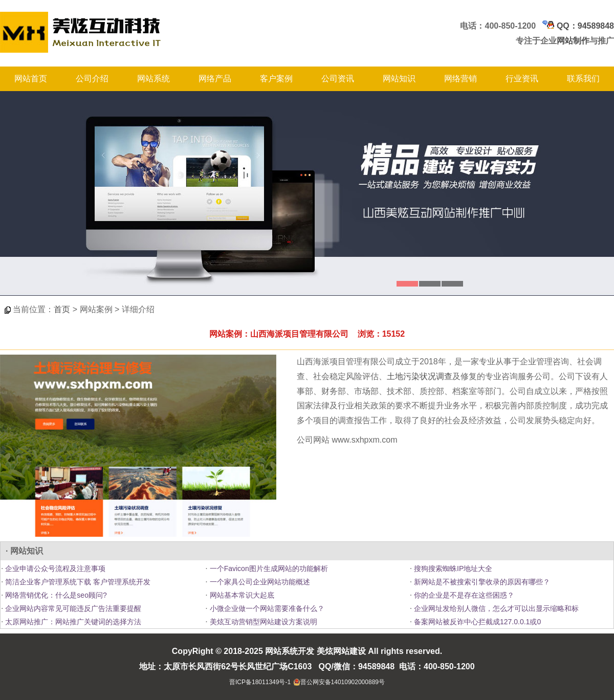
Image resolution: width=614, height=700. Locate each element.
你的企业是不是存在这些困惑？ (463, 595)
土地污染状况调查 (420, 376)
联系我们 (583, 79)
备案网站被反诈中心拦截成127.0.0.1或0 (476, 622)
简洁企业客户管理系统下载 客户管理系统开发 (77, 582)
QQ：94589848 (578, 26)
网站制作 (573, 41)
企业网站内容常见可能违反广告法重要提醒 (72, 608)
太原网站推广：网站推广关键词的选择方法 (72, 622)
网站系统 (153, 79)
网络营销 (461, 79)
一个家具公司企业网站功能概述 (259, 582)
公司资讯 (338, 79)
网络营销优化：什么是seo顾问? (55, 595)
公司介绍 (92, 79)
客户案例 (276, 79)
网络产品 (215, 79)
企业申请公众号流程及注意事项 (54, 568)
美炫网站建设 (341, 651)
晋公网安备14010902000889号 (343, 682)
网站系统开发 (290, 651)
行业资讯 (522, 79)
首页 (62, 309)
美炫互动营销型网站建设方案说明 (262, 622)
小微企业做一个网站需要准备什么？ (266, 608)
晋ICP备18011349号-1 (260, 682)
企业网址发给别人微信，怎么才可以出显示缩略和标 (495, 608)
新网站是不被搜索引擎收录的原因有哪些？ (481, 582)
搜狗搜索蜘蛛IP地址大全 (452, 568)
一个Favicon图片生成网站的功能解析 (268, 568)
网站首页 (31, 79)
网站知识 (399, 79)
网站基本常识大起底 (241, 595)
